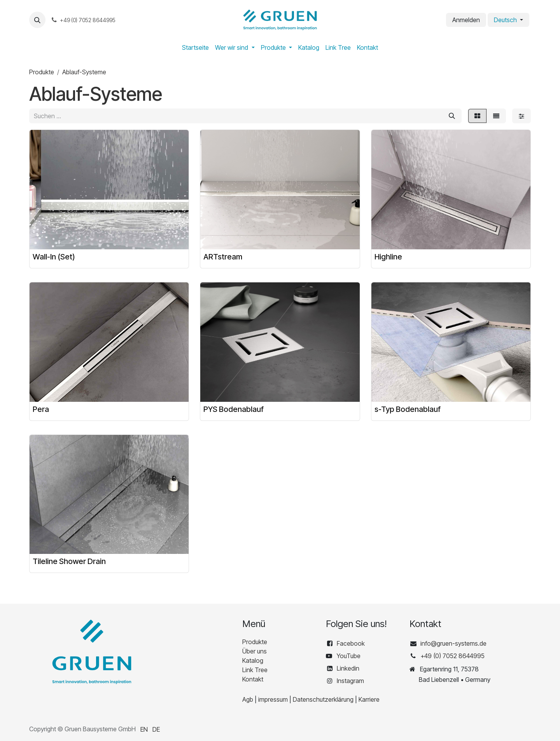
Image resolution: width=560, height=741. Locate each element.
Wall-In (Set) (54, 257)
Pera (41, 409)
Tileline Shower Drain (69, 561)
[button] (37, 20)
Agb (248, 699)
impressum (273, 699)
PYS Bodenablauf (234, 409)
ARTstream (223, 257)
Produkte (42, 72)
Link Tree (255, 670)
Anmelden (466, 20)
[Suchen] (452, 116)
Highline (388, 257)
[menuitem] (195, 47)
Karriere (369, 699)
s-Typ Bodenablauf (408, 409)
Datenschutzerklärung (323, 699)
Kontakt (253, 679)
